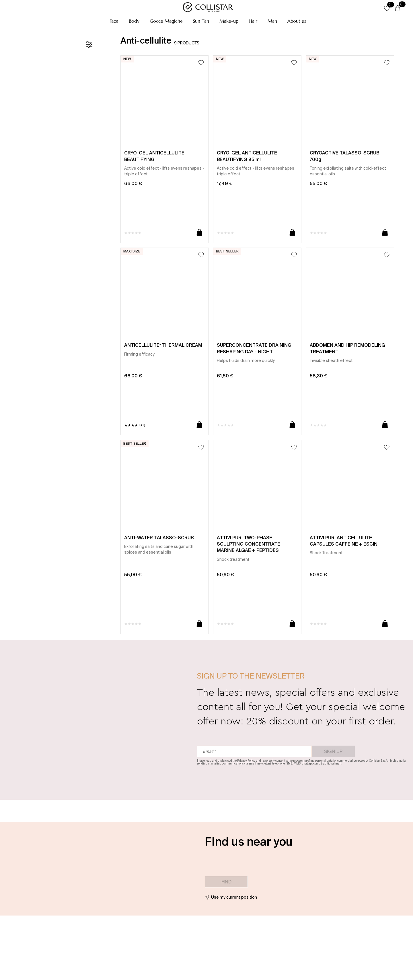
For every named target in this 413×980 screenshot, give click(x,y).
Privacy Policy (246, 761)
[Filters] (89, 44)
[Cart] (398, 9)
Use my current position (234, 897)
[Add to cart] (199, 233)
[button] (114, 21)
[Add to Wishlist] (201, 63)
